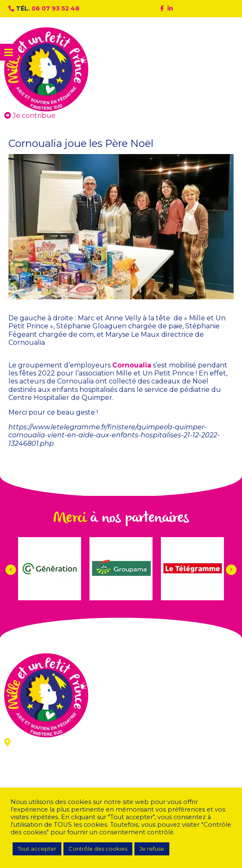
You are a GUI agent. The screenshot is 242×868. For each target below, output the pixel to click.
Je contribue (30, 116)
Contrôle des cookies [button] (98, 849)
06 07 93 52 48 (55, 8)
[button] (231, 570)
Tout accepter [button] (37, 849)
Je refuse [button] (152, 849)
